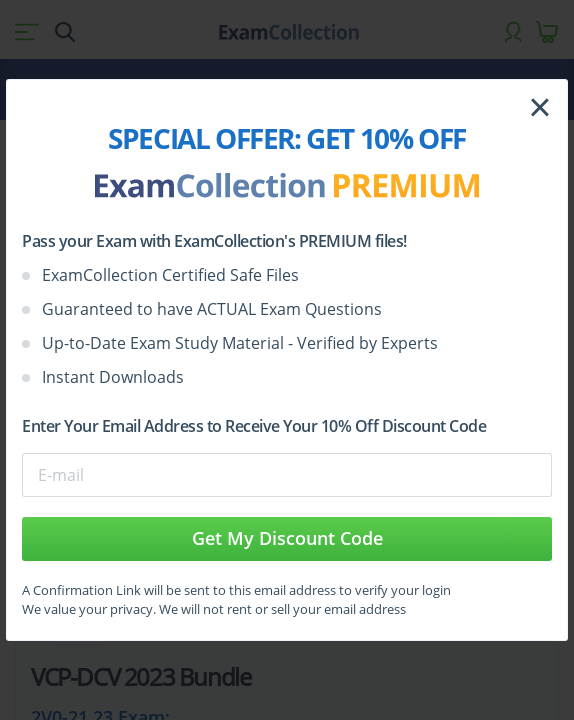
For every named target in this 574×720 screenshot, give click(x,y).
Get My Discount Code (287, 538)
